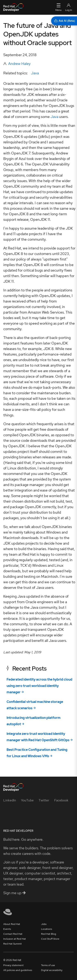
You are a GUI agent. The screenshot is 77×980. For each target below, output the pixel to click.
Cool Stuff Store (50, 939)
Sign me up (14, 893)
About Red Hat (12, 924)
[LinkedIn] (10, 800)
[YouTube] (27, 800)
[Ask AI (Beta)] (64, 21)
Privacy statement (13, 965)
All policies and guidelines (18, 970)
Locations (47, 929)
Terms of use (48, 965)
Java (35, 73)
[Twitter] (44, 800)
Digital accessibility (52, 970)
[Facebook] (61, 800)
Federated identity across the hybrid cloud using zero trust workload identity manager (39, 686)
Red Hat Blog (49, 934)
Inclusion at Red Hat (15, 939)
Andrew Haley (19, 64)
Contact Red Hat (13, 934)
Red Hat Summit (13, 944)
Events (7, 929)
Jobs (44, 924)
